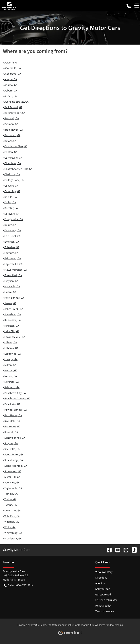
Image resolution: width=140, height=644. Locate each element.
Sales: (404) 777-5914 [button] (19, 585)
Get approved (103, 595)
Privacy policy (103, 606)
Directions (101, 578)
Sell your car (102, 589)
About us (100, 583)
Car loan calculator (106, 600)
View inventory (104, 572)
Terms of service (105, 611)
